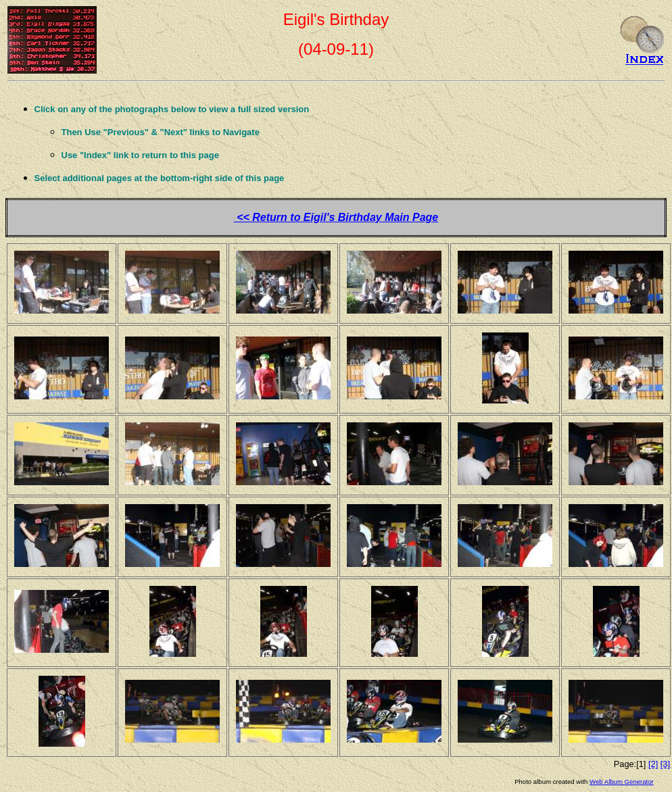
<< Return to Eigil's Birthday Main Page (336, 217)
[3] (665, 764)
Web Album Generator (622, 782)
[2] (653, 764)
